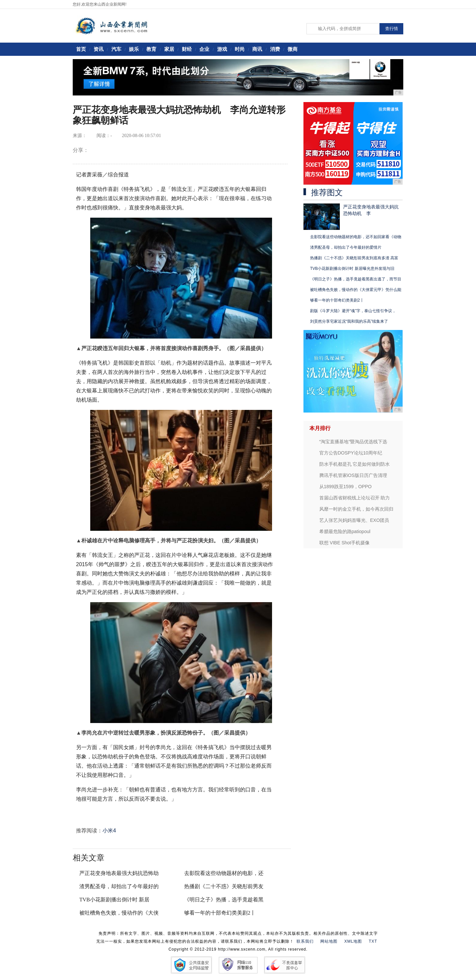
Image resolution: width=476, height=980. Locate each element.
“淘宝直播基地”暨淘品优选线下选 (353, 442)
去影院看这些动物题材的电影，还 (224, 873)
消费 (275, 49)
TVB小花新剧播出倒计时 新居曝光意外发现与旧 (352, 269)
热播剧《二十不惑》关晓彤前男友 (224, 886)
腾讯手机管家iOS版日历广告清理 (353, 475)
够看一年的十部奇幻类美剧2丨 (220, 913)
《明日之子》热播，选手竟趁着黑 (224, 900)
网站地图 (329, 941)
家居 (169, 49)
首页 (81, 49)
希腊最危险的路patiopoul (345, 531)
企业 (204, 49)
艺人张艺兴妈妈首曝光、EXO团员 (354, 520)
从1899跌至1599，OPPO (346, 487)
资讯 (99, 49)
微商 (293, 49)
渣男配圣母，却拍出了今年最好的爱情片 (346, 247)
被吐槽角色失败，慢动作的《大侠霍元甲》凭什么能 (356, 290)
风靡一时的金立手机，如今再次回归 (356, 509)
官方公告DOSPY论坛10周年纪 (351, 453)
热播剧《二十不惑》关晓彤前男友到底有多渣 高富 (354, 258)
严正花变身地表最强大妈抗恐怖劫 (119, 873)
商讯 (257, 49)
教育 (151, 49)
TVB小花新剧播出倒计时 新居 (114, 900)
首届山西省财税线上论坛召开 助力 (355, 498)
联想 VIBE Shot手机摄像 (344, 543)
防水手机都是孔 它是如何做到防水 (355, 464)
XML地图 (353, 941)
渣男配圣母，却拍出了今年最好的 (119, 886)
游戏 (222, 49)
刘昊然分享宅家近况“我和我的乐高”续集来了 (349, 321)
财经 (187, 49)
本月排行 (320, 428)
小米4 (109, 831)
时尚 (240, 49)
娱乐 (134, 49)
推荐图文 (327, 193)
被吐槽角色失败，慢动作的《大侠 (119, 913)
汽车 (116, 49)
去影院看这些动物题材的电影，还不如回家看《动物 (356, 237)
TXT (373, 941)
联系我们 (305, 941)
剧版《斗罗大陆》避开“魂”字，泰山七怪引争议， (353, 311)
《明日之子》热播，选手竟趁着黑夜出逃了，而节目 (356, 279)
